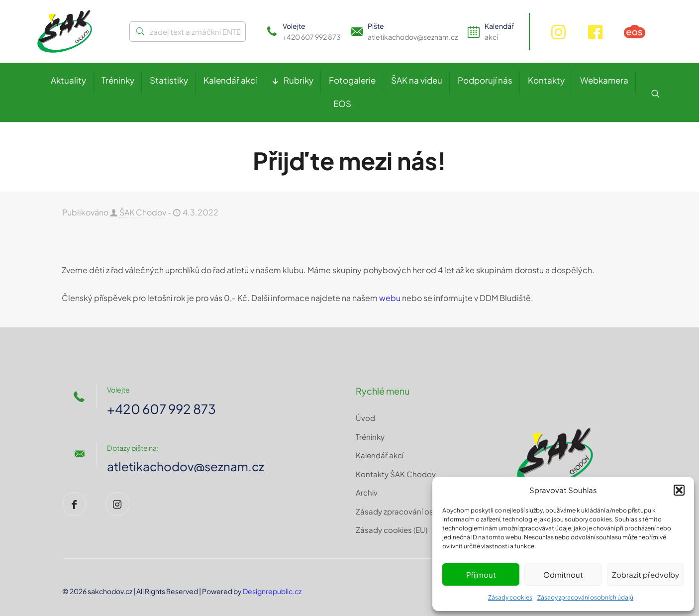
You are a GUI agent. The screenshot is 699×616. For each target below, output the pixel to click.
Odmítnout (563, 574)
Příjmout (481, 574)
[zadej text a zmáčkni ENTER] (188, 32)
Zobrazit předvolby (646, 574)
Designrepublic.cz (272, 591)
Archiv (367, 492)
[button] (679, 490)
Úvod (365, 418)
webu (390, 298)
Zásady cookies (510, 597)
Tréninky (370, 437)
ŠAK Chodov (143, 212)
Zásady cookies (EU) (392, 530)
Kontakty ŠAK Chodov (396, 474)
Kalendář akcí (380, 455)
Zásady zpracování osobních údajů (585, 597)
